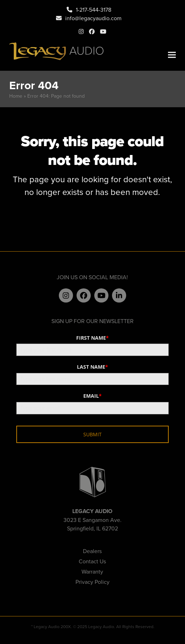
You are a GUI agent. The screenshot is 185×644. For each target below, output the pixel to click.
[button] (172, 55)
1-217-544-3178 (94, 10)
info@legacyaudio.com (93, 18)
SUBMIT (92, 434)
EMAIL (92, 396)
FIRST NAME (92, 338)
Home (16, 96)
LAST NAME (92, 367)
